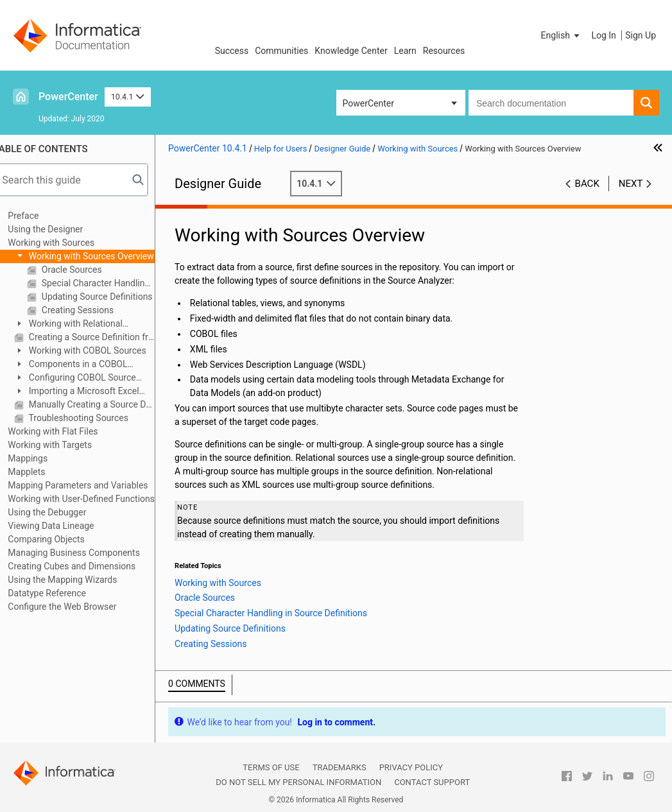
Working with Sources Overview (104, 256)
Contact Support (432, 782)
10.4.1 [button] (128, 97)
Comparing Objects (59, 539)
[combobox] (551, 103)
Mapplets (40, 472)
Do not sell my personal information (298, 782)
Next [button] (631, 184)
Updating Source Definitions (109, 297)
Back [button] (587, 184)
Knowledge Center (351, 51)
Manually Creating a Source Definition (104, 404)
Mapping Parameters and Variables (91, 485)
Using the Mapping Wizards (76, 580)
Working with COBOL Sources (99, 350)
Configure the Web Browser (75, 607)
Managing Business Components (87, 553)
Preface (37, 216)
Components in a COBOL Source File (84, 365)
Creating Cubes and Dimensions (85, 566)
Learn (405, 51)
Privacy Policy (411, 767)
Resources (444, 51)
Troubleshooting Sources (91, 418)
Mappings (41, 458)
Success (232, 51)
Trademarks (340, 767)
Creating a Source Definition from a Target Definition (104, 337)
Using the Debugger (60, 512)
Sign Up (641, 35)
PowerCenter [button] (368, 103)
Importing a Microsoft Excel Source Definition (90, 392)
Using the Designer (59, 229)
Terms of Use (271, 767)
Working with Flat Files (66, 431)
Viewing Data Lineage (64, 526)
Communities (281, 51)
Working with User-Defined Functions (95, 499)
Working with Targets (63, 445)
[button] (562, 35)
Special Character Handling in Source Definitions (110, 283)
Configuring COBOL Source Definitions (88, 378)
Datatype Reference (60, 593)
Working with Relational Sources (82, 324)
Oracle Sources (84, 270)
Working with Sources (65, 243)
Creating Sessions (90, 310)
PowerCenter (68, 97)
